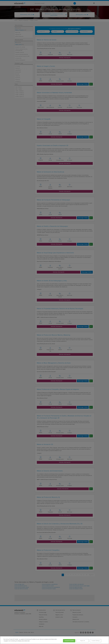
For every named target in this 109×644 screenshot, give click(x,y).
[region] (54, 640)
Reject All (83, 641)
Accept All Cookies (69, 641)
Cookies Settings (96, 641)
